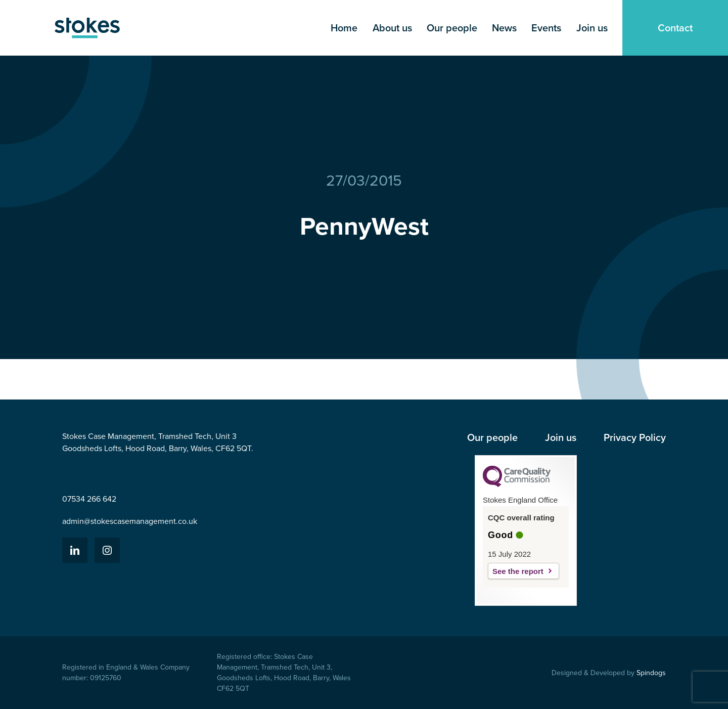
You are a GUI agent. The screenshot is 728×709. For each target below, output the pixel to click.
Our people (452, 28)
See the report (518, 571)
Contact (675, 28)
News (504, 28)
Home (344, 28)
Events (546, 28)
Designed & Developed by (609, 673)
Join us (592, 28)
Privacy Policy (635, 437)
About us (392, 28)
